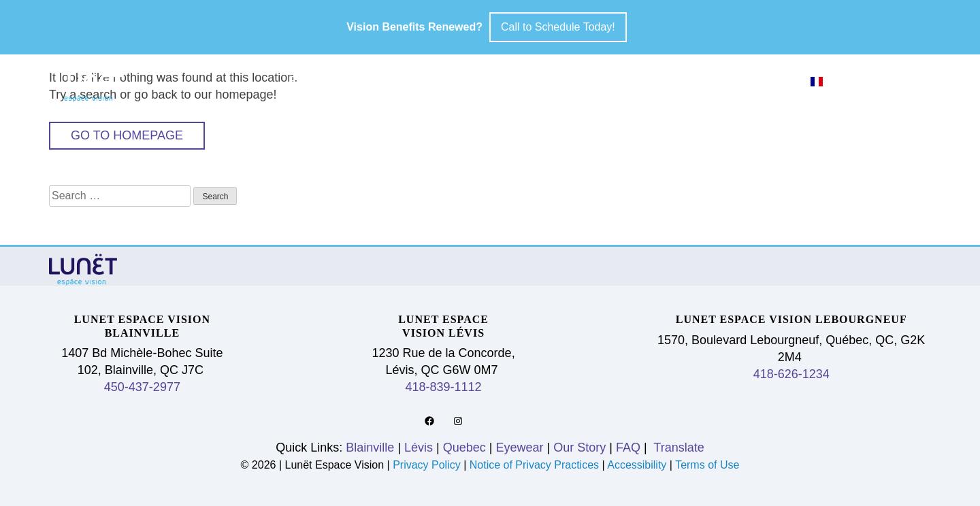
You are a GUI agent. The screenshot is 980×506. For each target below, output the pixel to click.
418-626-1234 (791, 374)
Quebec (497, 81)
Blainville (333, 81)
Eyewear (588, 81)
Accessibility (637, 465)
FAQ (774, 81)
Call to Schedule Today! (558, 27)
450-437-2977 (142, 387)
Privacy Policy (428, 465)
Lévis (421, 81)
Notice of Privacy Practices (534, 465)
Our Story (692, 81)
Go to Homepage (127, 135)
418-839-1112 (444, 387)
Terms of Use (707, 465)
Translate (677, 448)
